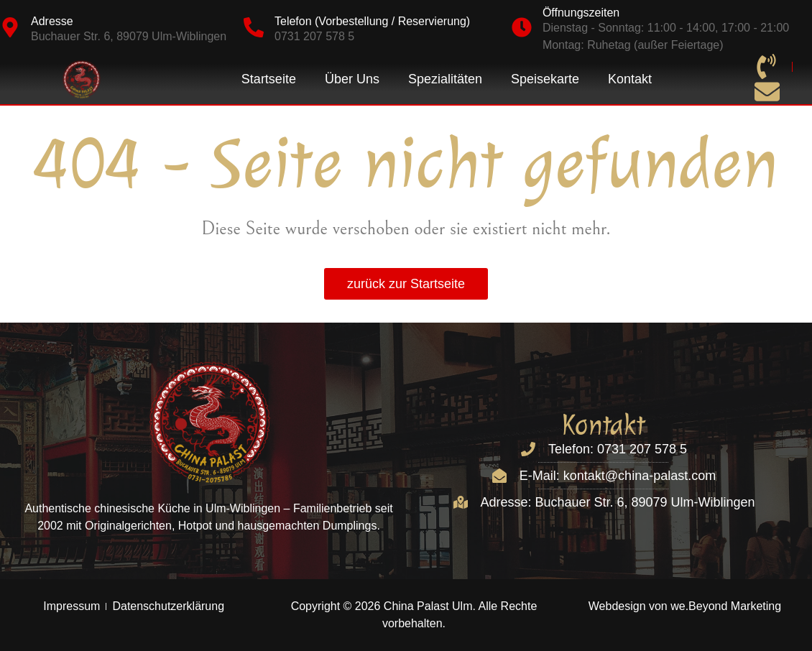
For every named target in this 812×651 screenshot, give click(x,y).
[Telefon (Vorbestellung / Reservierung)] (254, 27)
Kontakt (630, 79)
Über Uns (352, 79)
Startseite (269, 79)
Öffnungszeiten (581, 13)
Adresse (52, 21)
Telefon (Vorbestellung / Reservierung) (372, 21)
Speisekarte (545, 79)
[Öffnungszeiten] (522, 27)
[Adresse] (10, 27)
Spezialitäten (445, 79)
